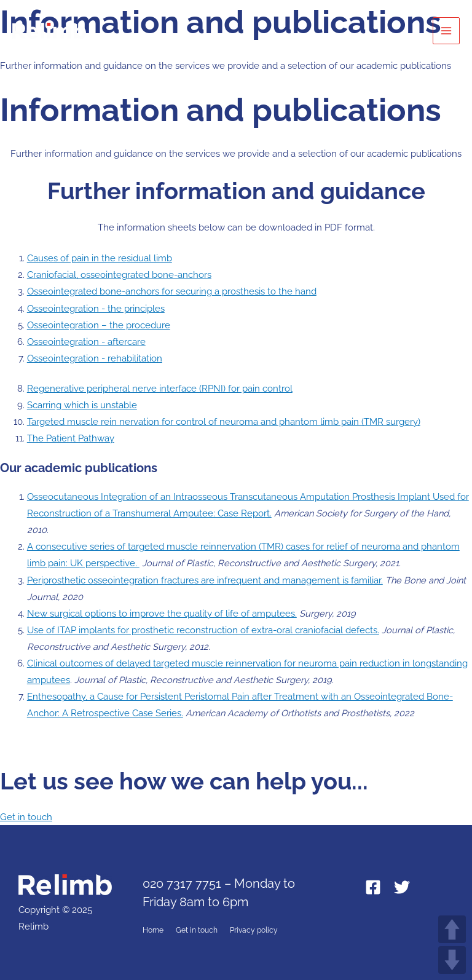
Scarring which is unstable (82, 405)
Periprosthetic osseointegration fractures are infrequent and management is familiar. (205, 580)
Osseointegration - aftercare (86, 342)
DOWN (452, 960)
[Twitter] (402, 887)
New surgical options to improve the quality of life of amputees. (162, 613)
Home (153, 930)
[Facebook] (373, 887)
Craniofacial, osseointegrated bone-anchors (119, 275)
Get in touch (197, 930)
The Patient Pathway (71, 438)
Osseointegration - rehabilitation (95, 358)
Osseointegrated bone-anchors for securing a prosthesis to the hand (172, 291)
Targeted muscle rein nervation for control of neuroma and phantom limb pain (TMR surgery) (224, 421)
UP (452, 929)
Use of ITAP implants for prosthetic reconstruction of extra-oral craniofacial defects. (203, 630)
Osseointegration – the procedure (99, 325)
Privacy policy (254, 930)
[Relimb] (49, 31)
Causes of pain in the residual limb (100, 258)
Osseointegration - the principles (96, 308)
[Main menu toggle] (446, 31)
